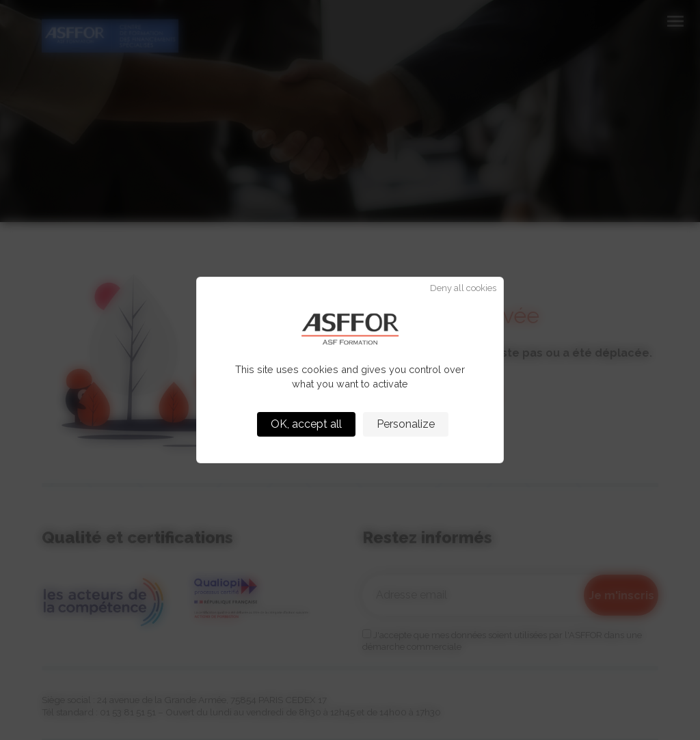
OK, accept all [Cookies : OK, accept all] (306, 424)
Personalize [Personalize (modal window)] (406, 424)
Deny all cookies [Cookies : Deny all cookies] (463, 289)
